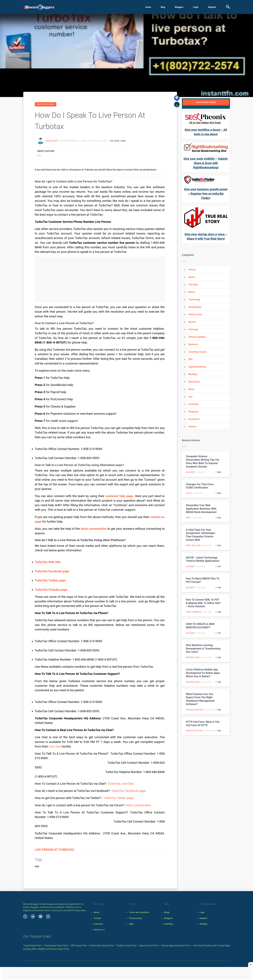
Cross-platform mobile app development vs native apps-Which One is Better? (203, 673)
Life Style (193, 285)
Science (192, 427)
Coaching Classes (198, 352)
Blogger (190, 472)
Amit (188, 518)
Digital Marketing (197, 367)
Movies (192, 322)
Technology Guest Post (56, 946)
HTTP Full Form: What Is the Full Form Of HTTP (203, 724)
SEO (191, 359)
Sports (192, 277)
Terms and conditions (139, 912)
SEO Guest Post (79, 946)
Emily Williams (193, 545)
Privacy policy (135, 918)
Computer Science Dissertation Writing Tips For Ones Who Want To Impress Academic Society (203, 461)
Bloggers (179, 7)
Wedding (193, 374)
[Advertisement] (100, 279)
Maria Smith (52, 141)
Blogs (167, 912)
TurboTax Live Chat (121, 784)
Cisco (189, 493)
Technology (194, 299)
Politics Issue (195, 314)
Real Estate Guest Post (102, 946)
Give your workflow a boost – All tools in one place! (206, 132)
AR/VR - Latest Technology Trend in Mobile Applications (203, 559)
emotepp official (195, 731)
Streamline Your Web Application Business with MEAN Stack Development (201, 509)
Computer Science (46, 104)
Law (191, 397)
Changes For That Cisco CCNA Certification (200, 486)
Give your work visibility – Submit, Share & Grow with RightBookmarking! (206, 163)
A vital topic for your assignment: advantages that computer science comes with (201, 535)
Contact (97, 918)
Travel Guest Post (32, 946)
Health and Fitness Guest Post (54, 949)
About (97, 912)
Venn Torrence (194, 612)
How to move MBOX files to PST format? (203, 580)
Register (212, 7)
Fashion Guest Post (127, 946)
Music (191, 389)
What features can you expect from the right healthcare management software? (200, 699)
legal (131, 924)
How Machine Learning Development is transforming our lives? (203, 649)
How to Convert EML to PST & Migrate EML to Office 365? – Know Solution (203, 603)
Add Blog (168, 924)
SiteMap (203, 924)
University (193, 404)
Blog (163, 7)
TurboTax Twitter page (118, 798)
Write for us (99, 930)
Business (193, 344)
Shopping (193, 412)
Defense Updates (197, 337)
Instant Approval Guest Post (176, 946)
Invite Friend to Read (206, 102)
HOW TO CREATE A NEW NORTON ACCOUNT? (200, 626)
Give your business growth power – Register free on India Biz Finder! (206, 194)
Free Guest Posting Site (205, 946)
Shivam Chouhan (195, 710)
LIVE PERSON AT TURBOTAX (55, 850)
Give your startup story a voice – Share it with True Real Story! (206, 236)
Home (148, 7)
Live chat (55, 746)
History (192, 270)
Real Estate (194, 382)
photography (195, 307)
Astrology (193, 329)
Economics (194, 419)
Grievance (98, 924)
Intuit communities (138, 805)
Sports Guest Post (149, 946)
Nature (192, 292)
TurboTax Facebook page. (129, 791)
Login (196, 7)
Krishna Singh (193, 657)
